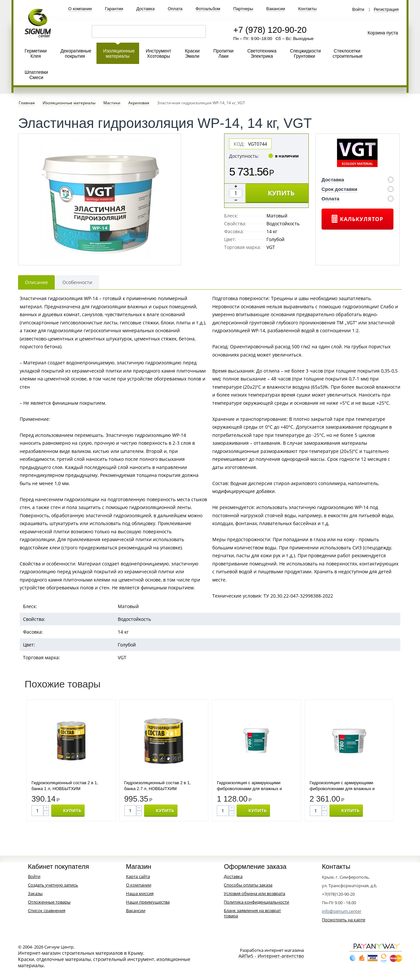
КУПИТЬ (281, 193)
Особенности (77, 282)
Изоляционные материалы (119, 53)
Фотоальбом (208, 9)
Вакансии (275, 9)
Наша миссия (140, 893)
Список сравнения (47, 910)
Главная (27, 103)
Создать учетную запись (53, 885)
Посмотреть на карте (344, 920)
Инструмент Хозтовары (158, 53)
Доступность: (244, 156)
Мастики (112, 103)
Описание (36, 282)
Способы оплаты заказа (248, 885)
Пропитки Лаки (223, 53)
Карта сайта (138, 876)
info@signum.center (342, 911)
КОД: (239, 144)
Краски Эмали (192, 53)
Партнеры (243, 9)
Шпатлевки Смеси (36, 75)
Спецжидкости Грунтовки (305, 53)
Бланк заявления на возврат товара (252, 913)
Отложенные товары (49, 902)
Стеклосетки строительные (348, 53)
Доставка (145, 9)
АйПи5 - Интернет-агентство (271, 956)
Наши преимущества (148, 902)
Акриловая (139, 103)
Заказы (35, 893)
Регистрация (386, 10)
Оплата (175, 9)
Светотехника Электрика (262, 53)
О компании (80, 9)
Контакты (307, 9)
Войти (358, 10)
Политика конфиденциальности (256, 902)
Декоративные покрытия (76, 53)
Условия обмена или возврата (254, 893)
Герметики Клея (36, 53)
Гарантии (114, 9)
